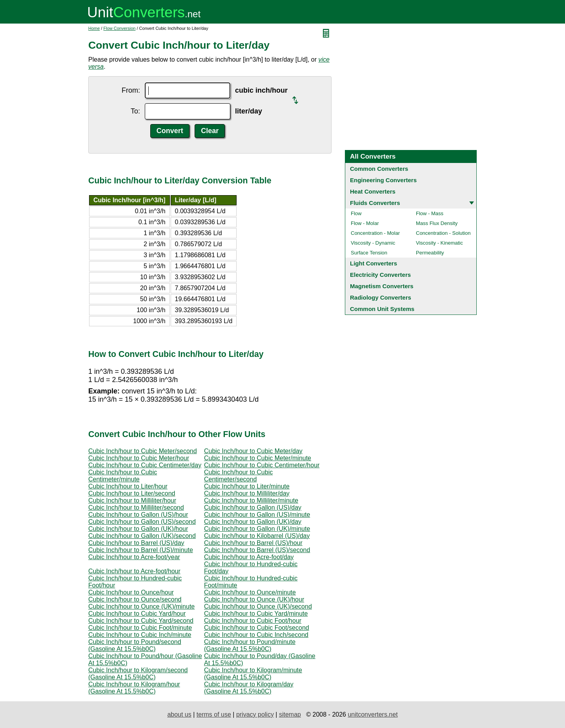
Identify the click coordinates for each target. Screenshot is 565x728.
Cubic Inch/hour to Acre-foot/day (249, 557)
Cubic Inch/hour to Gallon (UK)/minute (257, 529)
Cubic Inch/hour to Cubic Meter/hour (139, 458)
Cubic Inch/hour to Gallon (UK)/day (253, 522)
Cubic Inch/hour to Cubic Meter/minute (258, 458)
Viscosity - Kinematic (439, 243)
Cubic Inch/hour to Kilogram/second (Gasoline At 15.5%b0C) (138, 674)
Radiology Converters (381, 297)
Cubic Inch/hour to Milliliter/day (247, 493)
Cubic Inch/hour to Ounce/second (135, 599)
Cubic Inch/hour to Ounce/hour (131, 592)
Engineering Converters (383, 180)
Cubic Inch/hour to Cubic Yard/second (141, 621)
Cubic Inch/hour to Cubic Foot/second (257, 628)
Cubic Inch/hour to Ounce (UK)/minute (141, 606)
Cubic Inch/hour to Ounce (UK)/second (258, 606)
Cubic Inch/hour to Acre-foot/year (134, 557)
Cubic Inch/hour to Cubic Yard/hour (137, 614)
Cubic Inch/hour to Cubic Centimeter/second (238, 476)
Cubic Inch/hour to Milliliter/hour (132, 500)
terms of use (214, 714)
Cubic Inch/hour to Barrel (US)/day (136, 543)
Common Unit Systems (382, 309)
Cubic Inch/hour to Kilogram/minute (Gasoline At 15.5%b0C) (253, 674)
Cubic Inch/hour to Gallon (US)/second (142, 522)
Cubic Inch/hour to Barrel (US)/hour (253, 543)
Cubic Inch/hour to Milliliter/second (136, 508)
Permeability (430, 253)
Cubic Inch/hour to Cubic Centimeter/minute (123, 476)
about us (179, 714)
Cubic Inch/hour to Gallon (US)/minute (257, 515)
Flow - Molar (365, 223)
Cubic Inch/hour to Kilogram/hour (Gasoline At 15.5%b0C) (134, 688)
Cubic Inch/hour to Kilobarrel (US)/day (257, 536)
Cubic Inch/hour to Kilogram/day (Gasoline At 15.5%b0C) (249, 688)
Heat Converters (373, 191)
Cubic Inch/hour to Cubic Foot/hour (253, 621)
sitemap (290, 714)
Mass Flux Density (437, 223)
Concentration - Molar (375, 233)
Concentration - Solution (443, 233)
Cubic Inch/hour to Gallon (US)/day (253, 508)
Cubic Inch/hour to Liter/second (132, 493)
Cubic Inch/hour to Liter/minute (247, 486)
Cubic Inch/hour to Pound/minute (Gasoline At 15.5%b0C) (250, 645)
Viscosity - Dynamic (373, 243)
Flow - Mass (430, 213)
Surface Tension (369, 253)
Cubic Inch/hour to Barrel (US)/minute (141, 550)
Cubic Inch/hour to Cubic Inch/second (256, 635)
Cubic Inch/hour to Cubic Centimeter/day (145, 465)
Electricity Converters (380, 275)
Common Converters (379, 169)
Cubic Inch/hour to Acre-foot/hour (134, 571)
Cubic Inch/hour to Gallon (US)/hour (138, 515)
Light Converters (374, 263)
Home (94, 28)
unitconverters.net (373, 714)
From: (131, 90)
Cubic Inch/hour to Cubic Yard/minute (256, 614)
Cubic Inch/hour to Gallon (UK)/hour (138, 529)
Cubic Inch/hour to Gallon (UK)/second (142, 536)
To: (135, 111)
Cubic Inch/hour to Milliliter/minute (251, 500)
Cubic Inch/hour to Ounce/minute (250, 592)
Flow (356, 213)
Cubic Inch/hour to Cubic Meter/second (143, 451)
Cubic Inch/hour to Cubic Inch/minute (140, 635)
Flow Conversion (120, 28)
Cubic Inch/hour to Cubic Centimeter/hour (262, 465)
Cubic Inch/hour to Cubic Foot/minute (140, 628)
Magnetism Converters (382, 286)
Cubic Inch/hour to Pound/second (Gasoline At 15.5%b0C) (135, 645)
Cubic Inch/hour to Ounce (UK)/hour (254, 599)
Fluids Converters (375, 203)
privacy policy (255, 714)
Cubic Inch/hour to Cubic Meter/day (253, 451)
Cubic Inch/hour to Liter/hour (128, 486)
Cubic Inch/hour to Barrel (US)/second (257, 550)
